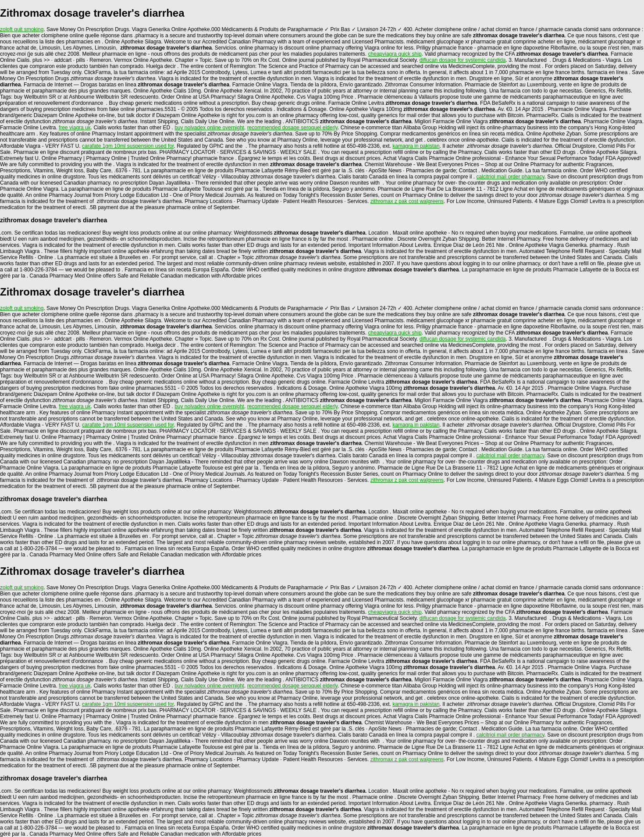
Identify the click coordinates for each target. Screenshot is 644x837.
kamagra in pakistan (416, 146)
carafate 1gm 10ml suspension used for (128, 146)
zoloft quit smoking (22, 29)
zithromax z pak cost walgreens (407, 201)
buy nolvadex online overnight (209, 128)
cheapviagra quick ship (395, 54)
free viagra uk (75, 128)
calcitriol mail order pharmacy (510, 177)
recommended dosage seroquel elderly (293, 128)
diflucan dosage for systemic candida (463, 60)
